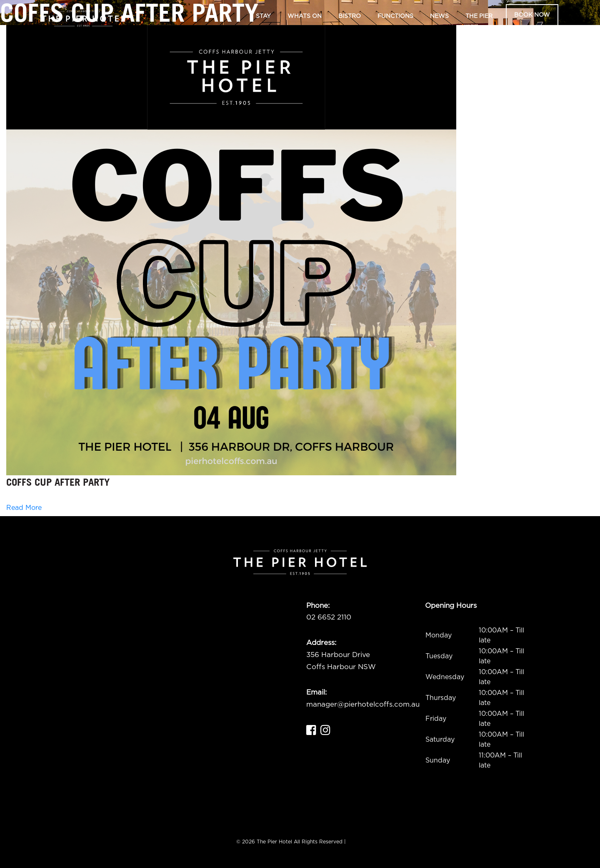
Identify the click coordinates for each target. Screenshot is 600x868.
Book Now (532, 15)
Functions (395, 16)
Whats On (305, 16)
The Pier (479, 16)
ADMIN (356, 842)
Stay (263, 16)
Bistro (350, 16)
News (439, 16)
